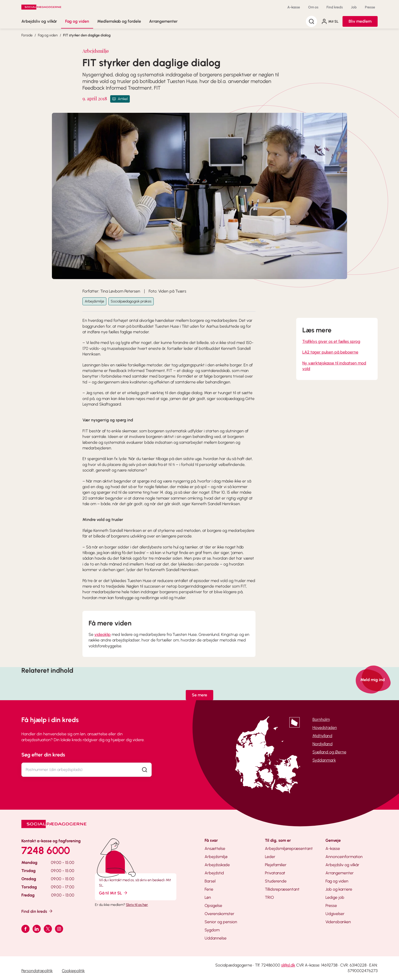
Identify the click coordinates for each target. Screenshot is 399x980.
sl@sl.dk (288, 965)
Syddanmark (324, 760)
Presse (370, 7)
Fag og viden (77, 21)
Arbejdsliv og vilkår (39, 21)
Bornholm (321, 719)
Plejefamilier (276, 865)
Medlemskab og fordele (119, 21)
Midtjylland (322, 736)
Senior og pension (221, 922)
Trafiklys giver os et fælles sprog (331, 350)
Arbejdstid (214, 873)
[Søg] (311, 21)
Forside (27, 35)
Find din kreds (37, 911)
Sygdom (212, 930)
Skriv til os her (137, 905)
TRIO (269, 897)
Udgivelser (335, 914)
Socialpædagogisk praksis (131, 301)
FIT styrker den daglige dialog (87, 35)
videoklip (103, 644)
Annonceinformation (344, 857)
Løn (208, 897)
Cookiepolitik (73, 971)
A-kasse (294, 7)
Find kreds (335, 7)
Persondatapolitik (37, 971)
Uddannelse (216, 938)
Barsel (210, 881)
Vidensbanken (338, 922)
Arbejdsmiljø (94, 301)
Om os (313, 7)
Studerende (276, 881)
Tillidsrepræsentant (282, 889)
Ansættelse (215, 848)
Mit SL (330, 21)
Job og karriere (339, 889)
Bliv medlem (360, 21)
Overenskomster (219, 914)
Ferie (209, 889)
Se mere (199, 695)
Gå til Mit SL (113, 893)
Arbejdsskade (217, 865)
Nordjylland (323, 744)
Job (354, 7)
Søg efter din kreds (43, 755)
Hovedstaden (325, 728)
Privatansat (275, 873)
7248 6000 (46, 850)
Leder (270, 857)
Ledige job (335, 897)
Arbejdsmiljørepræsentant (289, 848)
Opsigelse (213, 906)
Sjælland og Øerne (329, 752)
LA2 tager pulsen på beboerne (330, 361)
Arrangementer (163, 21)
